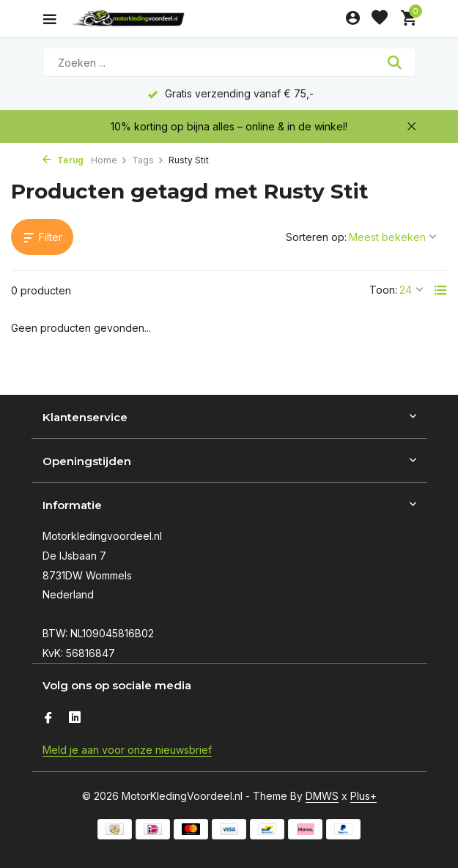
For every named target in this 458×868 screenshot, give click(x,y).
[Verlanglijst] (380, 18)
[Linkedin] (75, 719)
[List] (440, 290)
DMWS (322, 796)
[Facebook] (48, 719)
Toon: (383, 290)
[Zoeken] (229, 62)
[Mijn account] (353, 18)
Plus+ (363, 796)
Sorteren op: (316, 237)
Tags (148, 160)
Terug (63, 160)
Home (109, 160)
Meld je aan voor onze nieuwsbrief (127, 750)
